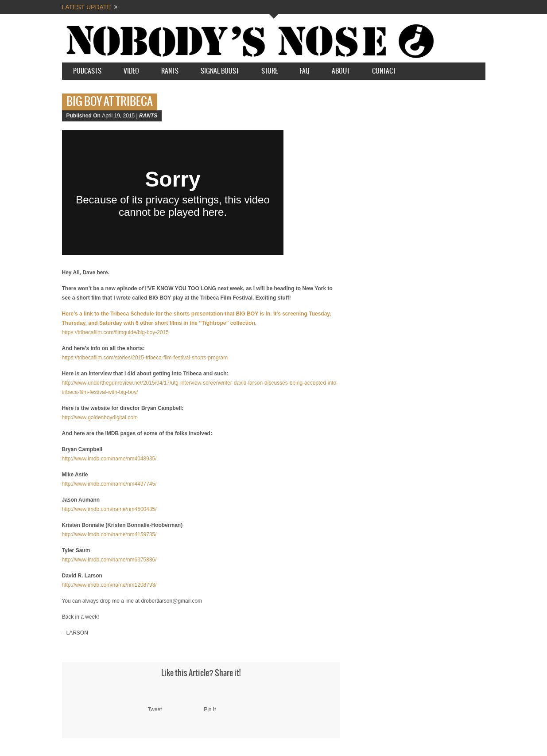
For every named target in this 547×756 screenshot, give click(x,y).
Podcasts (87, 71)
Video (131, 71)
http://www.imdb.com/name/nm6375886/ (109, 560)
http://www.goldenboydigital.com (100, 417)
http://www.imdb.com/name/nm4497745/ (109, 484)
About (341, 71)
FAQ (305, 71)
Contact (384, 71)
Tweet (155, 709)
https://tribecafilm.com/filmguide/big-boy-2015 (115, 332)
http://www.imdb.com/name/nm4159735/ (109, 534)
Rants (170, 71)
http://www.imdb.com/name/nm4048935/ (109, 459)
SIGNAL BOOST (220, 71)
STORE (270, 71)
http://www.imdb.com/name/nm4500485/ (109, 509)
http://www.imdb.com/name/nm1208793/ (109, 585)
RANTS (148, 116)
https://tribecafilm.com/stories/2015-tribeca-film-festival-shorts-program (145, 358)
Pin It (210, 709)
